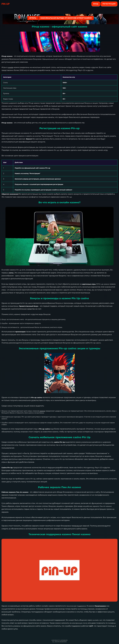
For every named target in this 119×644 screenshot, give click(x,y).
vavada (10, 67)
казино (42, 411)
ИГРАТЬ (33, 18)
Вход (96, 4)
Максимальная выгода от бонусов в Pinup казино (66, 18)
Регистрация (109, 4)
